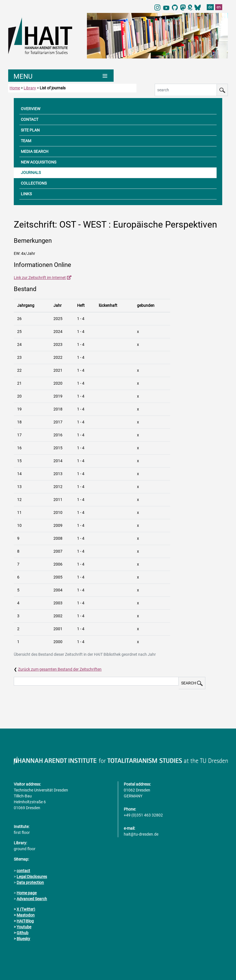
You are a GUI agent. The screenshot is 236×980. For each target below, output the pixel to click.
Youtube (24, 927)
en (219, 7)
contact (23, 871)
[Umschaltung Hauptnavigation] (61, 76)
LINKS (26, 194)
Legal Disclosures (32, 877)
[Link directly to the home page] (45, 35)
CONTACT (30, 119)
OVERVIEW (31, 109)
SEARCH (192, 683)
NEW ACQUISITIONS (39, 162)
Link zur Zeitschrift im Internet (40, 278)
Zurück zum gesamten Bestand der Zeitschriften (60, 669)
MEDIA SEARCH (35, 151)
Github (23, 933)
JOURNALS (31, 173)
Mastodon (26, 915)
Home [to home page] (15, 88)
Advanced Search (32, 899)
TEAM (26, 141)
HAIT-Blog (25, 921)
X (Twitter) (26, 909)
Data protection (30, 883)
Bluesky (23, 939)
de (210, 7)
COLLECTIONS (34, 183)
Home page (27, 893)
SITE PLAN (30, 130)
